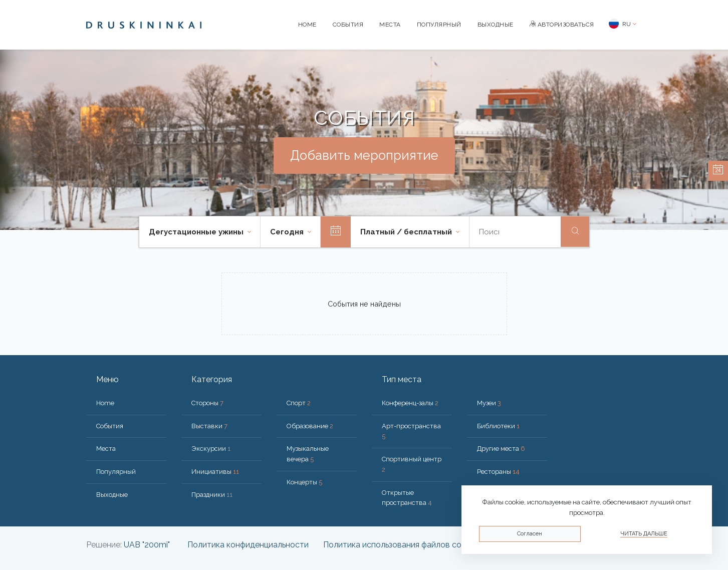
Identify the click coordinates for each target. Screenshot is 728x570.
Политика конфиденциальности (248, 545)
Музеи (489, 403)
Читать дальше (644, 534)
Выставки (209, 426)
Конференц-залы (410, 403)
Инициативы (215, 472)
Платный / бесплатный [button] (407, 232)
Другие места (501, 449)
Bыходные (496, 25)
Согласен (530, 534)
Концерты (304, 482)
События (348, 25)
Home (307, 25)
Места (390, 25)
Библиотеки (498, 426)
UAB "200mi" (147, 545)
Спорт (299, 403)
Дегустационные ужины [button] (197, 232)
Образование (310, 426)
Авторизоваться (562, 25)
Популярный (439, 25)
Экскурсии (211, 449)
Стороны (207, 403)
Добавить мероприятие (364, 155)
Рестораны (498, 472)
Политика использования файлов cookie (400, 545)
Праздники (212, 495)
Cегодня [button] (288, 232)
